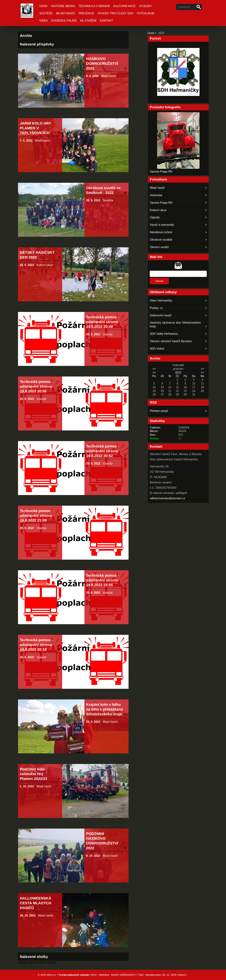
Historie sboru (63, 6)
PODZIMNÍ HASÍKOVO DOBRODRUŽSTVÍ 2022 (102, 841)
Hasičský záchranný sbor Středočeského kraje (175, 324)
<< (154, 369)
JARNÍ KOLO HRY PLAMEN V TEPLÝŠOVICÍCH (35, 128)
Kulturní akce (124, 6)
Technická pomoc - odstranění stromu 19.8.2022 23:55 (103, 580)
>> (202, 369)
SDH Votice (157, 349)
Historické (156, 195)
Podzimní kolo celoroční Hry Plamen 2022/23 (33, 774)
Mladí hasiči (66, 13)
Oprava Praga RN (161, 172)
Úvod (43, 6)
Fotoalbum (146, 13)
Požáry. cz (156, 308)
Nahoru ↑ (183, 975)
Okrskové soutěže (161, 240)
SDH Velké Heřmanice (164, 334)
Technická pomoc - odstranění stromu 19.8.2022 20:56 (36, 386)
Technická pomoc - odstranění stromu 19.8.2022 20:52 (103, 451)
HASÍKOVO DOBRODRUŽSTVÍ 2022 (102, 63)
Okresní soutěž (159, 247)
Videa (43, 21)
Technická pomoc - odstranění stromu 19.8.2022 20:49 (103, 322)
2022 (178, 373)
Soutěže (46, 13)
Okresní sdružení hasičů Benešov (171, 341)
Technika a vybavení (94, 6)
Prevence (86, 13)
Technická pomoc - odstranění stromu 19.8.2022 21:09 (36, 515)
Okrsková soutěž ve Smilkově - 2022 (103, 190)
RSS (93, 975)
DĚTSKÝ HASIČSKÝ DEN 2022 (37, 255)
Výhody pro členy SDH (115, 13)
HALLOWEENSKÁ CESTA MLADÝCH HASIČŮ (35, 903)
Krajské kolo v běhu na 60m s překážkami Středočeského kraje (105, 709)
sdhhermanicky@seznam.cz (167, 498)
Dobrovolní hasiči (161, 315)
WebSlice (104, 975)
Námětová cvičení (161, 232)
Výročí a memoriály (162, 225)
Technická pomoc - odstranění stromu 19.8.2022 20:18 (36, 645)
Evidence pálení (64, 21)
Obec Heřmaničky (161, 301)
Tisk (140, 975)
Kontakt (106, 21)
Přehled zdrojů (159, 411)
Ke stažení (88, 21)
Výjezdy (145, 6)
